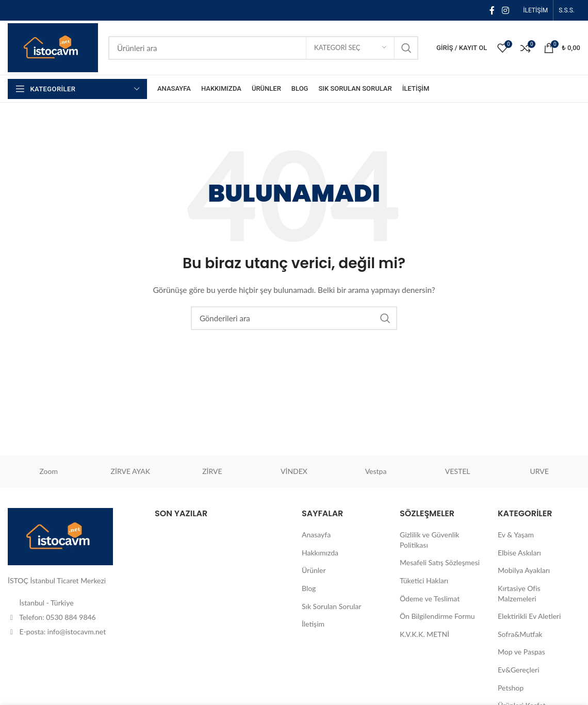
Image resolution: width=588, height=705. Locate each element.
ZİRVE (212, 471)
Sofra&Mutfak (520, 634)
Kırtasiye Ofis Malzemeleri (519, 593)
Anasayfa (316, 535)
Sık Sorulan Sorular (331, 606)
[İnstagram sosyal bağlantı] (505, 10)
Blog (309, 588)
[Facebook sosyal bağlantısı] (492, 10)
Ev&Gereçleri (519, 670)
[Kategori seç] (350, 48)
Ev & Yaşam (516, 535)
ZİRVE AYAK (131, 471)
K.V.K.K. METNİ (424, 634)
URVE (539, 471)
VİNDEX (294, 471)
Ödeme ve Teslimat (430, 599)
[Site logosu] (53, 47)
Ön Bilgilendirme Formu (437, 616)
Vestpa (376, 471)
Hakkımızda (320, 553)
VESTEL (458, 471)
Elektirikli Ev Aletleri (529, 616)
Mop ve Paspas (521, 652)
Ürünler (314, 570)
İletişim (313, 624)
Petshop (511, 688)
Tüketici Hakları (424, 580)
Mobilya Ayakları (524, 570)
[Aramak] (263, 48)
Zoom (49, 471)
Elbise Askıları (519, 553)
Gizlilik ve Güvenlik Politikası (429, 540)
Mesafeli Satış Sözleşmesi (440, 562)
